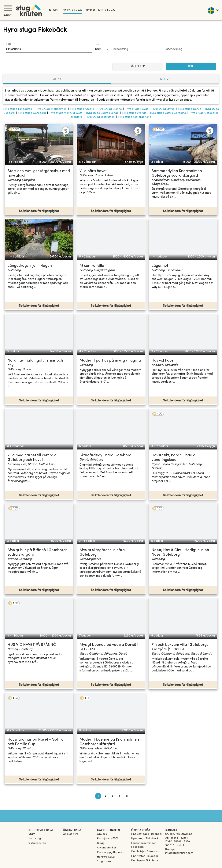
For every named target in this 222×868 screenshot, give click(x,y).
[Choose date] (138, 49)
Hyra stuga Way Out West (66, 113)
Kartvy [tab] (165, 79)
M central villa (92, 266)
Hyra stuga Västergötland (135, 117)
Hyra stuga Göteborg (32, 113)
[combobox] (46, 49)
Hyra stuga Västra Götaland (168, 113)
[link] (147, 834)
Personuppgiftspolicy (110, 852)
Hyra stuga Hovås (137, 109)
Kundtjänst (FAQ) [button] (108, 839)
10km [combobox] (98, 49)
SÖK (191, 67)
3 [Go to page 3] (113, 796)
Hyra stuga (72, 10)
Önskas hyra (71, 834)
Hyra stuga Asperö (82, 109)
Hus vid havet (163, 361)
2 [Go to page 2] (105, 796)
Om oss (102, 834)
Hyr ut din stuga (100, 10)
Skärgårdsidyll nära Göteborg (105, 455)
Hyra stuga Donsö (190, 109)
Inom (97, 44)
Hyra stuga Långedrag (18, 109)
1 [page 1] (98, 796)
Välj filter (138, 67)
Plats (9, 44)
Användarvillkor (107, 848)
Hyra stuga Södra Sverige (102, 113)
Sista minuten (37, 843)
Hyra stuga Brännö (110, 109)
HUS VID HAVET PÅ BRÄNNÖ (32, 645)
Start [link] (54, 10)
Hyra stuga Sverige (134, 113)
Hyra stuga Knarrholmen (51, 109)
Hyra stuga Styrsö (163, 109)
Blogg (101, 843)
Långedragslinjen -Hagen (30, 266)
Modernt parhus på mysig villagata (110, 361)
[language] (213, 10)
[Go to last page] (127, 796)
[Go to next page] (120, 796)
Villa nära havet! (94, 171)
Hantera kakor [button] (106, 857)
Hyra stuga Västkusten (100, 117)
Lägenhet (160, 266)
